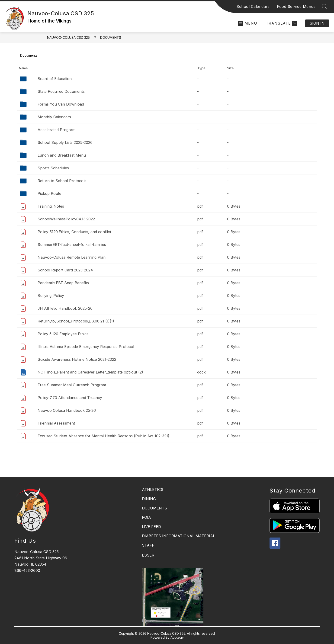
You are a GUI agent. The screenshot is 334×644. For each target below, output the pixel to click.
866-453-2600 (27, 570)
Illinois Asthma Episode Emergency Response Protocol (86, 347)
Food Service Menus (296, 6)
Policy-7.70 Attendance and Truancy (70, 398)
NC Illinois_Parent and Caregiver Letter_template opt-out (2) (90, 372)
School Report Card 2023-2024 (65, 270)
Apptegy (177, 637)
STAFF (148, 545)
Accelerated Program (56, 130)
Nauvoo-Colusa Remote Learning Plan (72, 257)
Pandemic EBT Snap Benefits (63, 283)
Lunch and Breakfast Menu (62, 155)
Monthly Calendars (54, 117)
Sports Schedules (53, 168)
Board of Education (55, 79)
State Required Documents (61, 91)
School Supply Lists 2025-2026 (65, 142)
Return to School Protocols (62, 181)
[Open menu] (248, 23)
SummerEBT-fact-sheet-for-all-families (72, 245)
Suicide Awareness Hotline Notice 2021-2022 (77, 359)
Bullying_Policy (51, 296)
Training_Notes (51, 206)
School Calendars (253, 6)
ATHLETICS (153, 489)
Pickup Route (49, 193)
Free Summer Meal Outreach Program (72, 385)
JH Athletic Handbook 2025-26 (65, 308)
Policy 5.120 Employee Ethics (63, 334)
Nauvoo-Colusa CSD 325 (68, 37)
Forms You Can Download (61, 104)
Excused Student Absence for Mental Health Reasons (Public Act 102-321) (103, 436)
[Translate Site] (281, 23)
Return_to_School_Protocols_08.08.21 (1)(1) (76, 321)
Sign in (317, 23)
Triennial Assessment (56, 423)
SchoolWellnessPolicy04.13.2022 (66, 219)
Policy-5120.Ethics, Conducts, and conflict (74, 232)
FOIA (146, 517)
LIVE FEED (151, 527)
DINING (149, 499)
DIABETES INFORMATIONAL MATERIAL (178, 536)
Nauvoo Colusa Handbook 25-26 (67, 410)
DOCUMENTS (154, 508)
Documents (111, 37)
